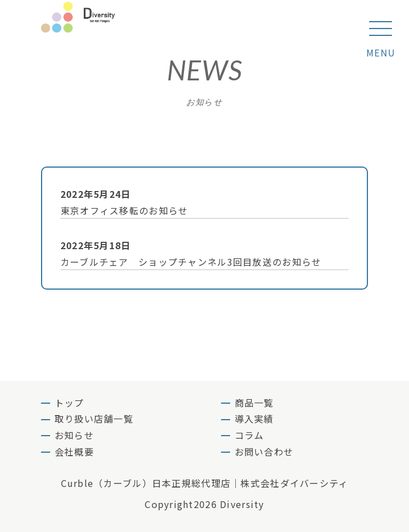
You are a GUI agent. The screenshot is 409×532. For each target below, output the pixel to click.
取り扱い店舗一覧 (94, 419)
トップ (69, 403)
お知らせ (74, 435)
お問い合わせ (264, 452)
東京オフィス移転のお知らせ (200, 202)
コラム (250, 435)
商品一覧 (254, 403)
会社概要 (74, 452)
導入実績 (254, 419)
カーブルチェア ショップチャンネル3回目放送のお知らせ (200, 253)
